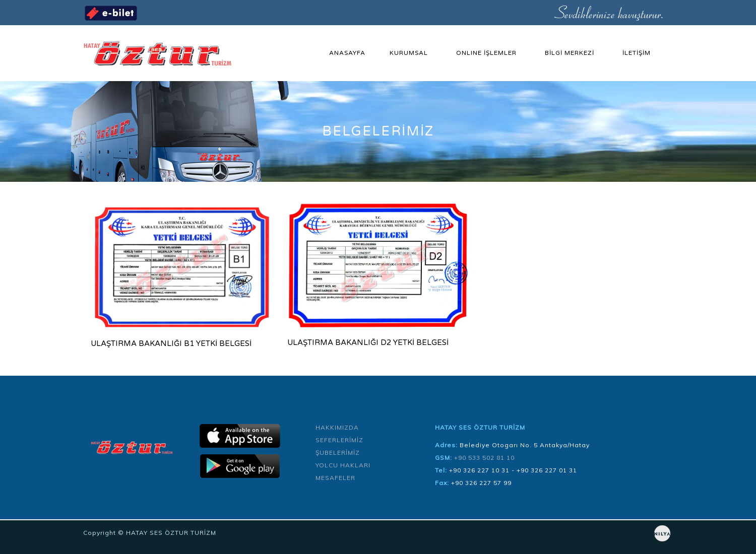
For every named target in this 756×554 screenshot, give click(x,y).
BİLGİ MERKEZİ (570, 53)
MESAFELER (335, 478)
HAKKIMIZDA (337, 427)
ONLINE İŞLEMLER (486, 53)
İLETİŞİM (637, 53)
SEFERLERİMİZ (339, 440)
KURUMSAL (409, 53)
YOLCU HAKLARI (343, 465)
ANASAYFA (347, 53)
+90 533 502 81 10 (484, 458)
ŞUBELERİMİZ (338, 453)
